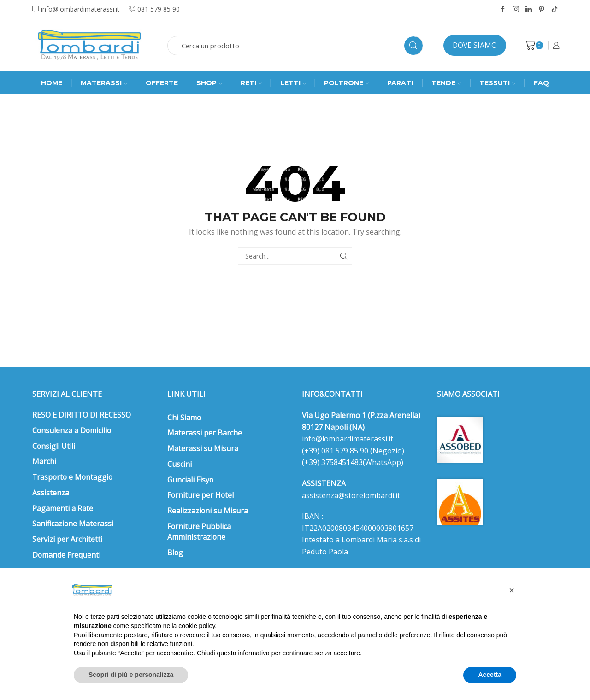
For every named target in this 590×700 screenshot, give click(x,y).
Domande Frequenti (66, 555)
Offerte (162, 83)
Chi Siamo (184, 418)
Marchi (44, 461)
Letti (293, 83)
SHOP (209, 83)
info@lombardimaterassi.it (348, 439)
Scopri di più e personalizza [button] (131, 675)
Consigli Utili (54, 446)
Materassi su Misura (203, 448)
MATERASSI (104, 83)
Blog (175, 553)
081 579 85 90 (344, 451)
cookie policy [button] (197, 626)
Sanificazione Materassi (73, 524)
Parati (400, 83)
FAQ (541, 83)
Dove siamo (475, 45)
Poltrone (346, 83)
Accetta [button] (490, 675)
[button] (512, 590)
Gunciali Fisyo (190, 480)
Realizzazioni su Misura (208, 511)
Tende (446, 83)
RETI (251, 83)
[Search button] (413, 46)
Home (52, 83)
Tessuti (497, 83)
